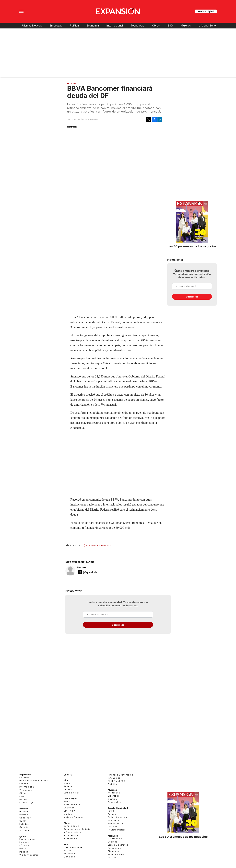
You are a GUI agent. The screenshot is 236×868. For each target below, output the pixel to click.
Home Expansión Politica (34, 781)
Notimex (82, 567)
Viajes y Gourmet (29, 855)
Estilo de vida (72, 793)
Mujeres (186, 26)
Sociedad (25, 830)
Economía (93, 26)
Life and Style (207, 26)
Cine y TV (69, 811)
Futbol (112, 811)
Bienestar (113, 851)
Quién (23, 836)
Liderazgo (114, 796)
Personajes (114, 848)
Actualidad (114, 793)
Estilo (67, 801)
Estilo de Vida (116, 854)
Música (68, 814)
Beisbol (112, 814)
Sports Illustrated (118, 808)
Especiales (114, 802)
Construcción (71, 826)
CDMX (23, 821)
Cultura (68, 775)
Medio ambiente (73, 847)
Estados (24, 824)
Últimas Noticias (32, 26)
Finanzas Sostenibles (120, 775)
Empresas (56, 26)
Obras (156, 26)
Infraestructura (72, 832)
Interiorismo (71, 839)
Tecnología (137, 26)
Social (67, 850)
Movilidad (69, 857)
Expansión (25, 775)
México (24, 815)
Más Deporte (115, 823)
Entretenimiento (73, 805)
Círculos (24, 845)
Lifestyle (113, 827)
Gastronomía (115, 839)
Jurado (112, 858)
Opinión (24, 827)
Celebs (68, 789)
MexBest (113, 836)
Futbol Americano (118, 817)
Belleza (24, 852)
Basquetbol (115, 820)
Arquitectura (71, 835)
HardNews (91, 545)
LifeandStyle (27, 803)
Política (74, 26)
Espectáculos (27, 839)
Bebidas (113, 842)
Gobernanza (71, 854)
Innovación (114, 778)
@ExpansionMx (91, 572)
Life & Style (70, 799)
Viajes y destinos (118, 845)
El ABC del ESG (117, 781)
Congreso (25, 818)
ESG (170, 26)
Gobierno (25, 811)
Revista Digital (206, 11)
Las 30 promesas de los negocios (192, 246)
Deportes (69, 808)
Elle (66, 780)
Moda (23, 849)
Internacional (115, 26)
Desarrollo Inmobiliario (77, 829)
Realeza (24, 842)
